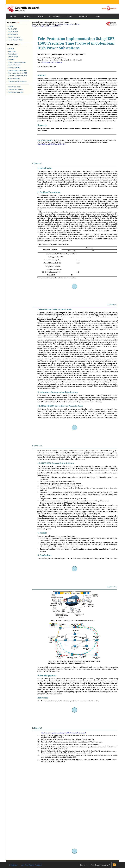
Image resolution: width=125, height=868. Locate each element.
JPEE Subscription (14, 68)
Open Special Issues (14, 87)
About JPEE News (13, 78)
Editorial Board (12, 57)
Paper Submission (13, 65)
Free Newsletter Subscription (17, 70)
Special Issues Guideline (15, 92)
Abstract (10, 26)
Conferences (55, 17)
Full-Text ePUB (12, 34)
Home (13, 17)
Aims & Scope (12, 54)
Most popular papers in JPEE (17, 73)
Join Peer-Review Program (31, 865)
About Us (83, 17)
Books (41, 17)
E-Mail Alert (14, 865)
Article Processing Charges (16, 62)
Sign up (83, 865)
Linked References (14, 37)
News (69, 17)
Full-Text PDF (12, 29)
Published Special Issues (15, 90)
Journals (27, 17)
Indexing (10, 49)
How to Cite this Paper (15, 40)
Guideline (11, 59)
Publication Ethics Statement (17, 76)
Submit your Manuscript (99, 865)
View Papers (12, 51)
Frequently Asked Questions (17, 81)
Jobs (98, 17)
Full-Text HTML (12, 32)
